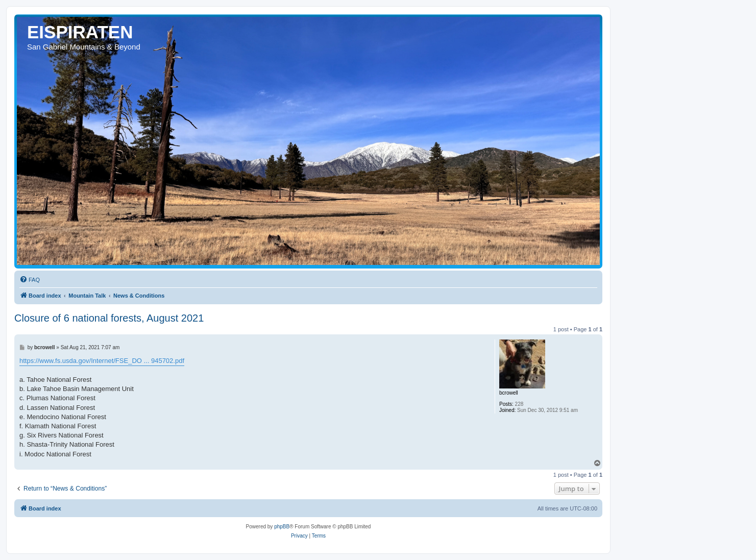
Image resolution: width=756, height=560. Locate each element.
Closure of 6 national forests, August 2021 (109, 318)
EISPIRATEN (80, 32)
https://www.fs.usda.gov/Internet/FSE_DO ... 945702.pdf (102, 361)
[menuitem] (30, 280)
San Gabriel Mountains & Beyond (84, 47)
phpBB (282, 527)
